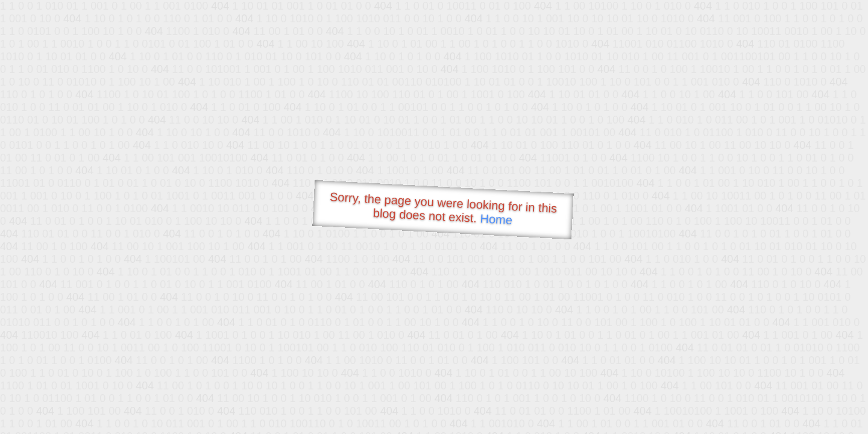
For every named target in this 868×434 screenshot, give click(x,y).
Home (496, 219)
